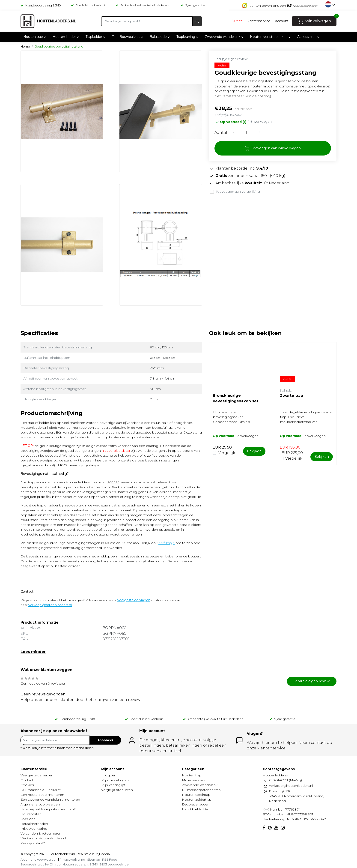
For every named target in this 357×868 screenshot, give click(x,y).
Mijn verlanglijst (113, 785)
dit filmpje (167, 543)
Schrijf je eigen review (231, 59)
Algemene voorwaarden (40, 804)
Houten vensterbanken (271, 37)
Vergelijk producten (117, 790)
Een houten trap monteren (42, 795)
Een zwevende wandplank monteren (50, 799)
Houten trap (35, 37)
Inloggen (109, 775)
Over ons (28, 819)
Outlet (237, 21)
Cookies (27, 785)
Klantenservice (258, 21)
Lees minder (33, 652)
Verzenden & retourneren (41, 833)
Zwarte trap (291, 396)
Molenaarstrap (193, 780)
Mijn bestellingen (115, 780)
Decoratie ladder (195, 804)
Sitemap (94, 860)
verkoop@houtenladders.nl (50, 605)
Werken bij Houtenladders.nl (43, 838)
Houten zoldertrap (197, 799)
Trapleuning (188, 37)
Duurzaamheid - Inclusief (40, 790)
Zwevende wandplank (225, 37)
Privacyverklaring (34, 829)
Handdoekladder (195, 809)
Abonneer (106, 740)
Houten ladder (66, 37)
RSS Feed (110, 860)
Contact (27, 780)
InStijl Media (101, 854)
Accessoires (309, 37)
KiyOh (50, 864)
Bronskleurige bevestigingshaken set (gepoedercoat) (235, 399)
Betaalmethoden (34, 824)
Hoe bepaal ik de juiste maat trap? (48, 809)
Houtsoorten (31, 814)
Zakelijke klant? (33, 843)
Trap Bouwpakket (128, 37)
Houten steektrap (196, 795)
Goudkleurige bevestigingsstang (59, 46)
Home (25, 46)
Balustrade (160, 37)
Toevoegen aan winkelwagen (273, 148)
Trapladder (96, 37)
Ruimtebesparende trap (201, 790)
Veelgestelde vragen (37, 775)
